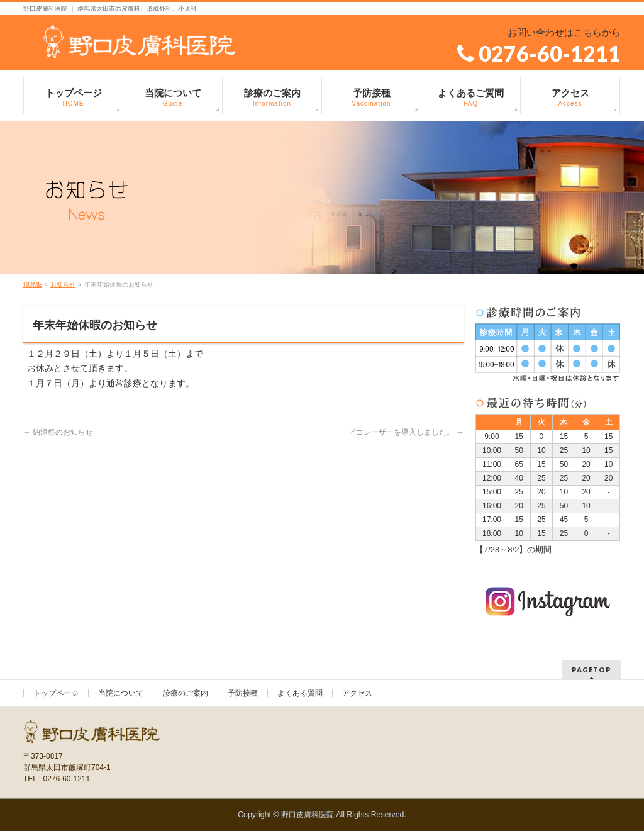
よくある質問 (300, 693)
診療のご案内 (186, 693)
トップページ (56, 693)
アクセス (357, 693)
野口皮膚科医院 (308, 815)
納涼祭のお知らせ (58, 432)
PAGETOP (591, 670)
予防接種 (243, 693)
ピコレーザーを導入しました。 (406, 432)
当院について (121, 693)
